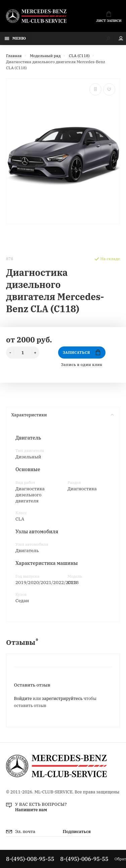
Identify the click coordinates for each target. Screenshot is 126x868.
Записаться (82, 352)
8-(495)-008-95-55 (30, 859)
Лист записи (109, 17)
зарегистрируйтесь (62, 698)
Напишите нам (31, 810)
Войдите (23, 698)
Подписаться (77, 831)
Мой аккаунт (121, 38)
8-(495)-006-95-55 (84, 859)
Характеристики (62, 415)
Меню (15, 38)
